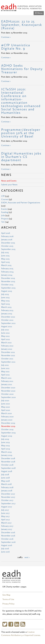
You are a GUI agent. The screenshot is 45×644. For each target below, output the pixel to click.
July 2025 (5, 252)
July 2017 (5, 510)
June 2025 (5, 256)
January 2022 (7, 349)
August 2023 (7, 291)
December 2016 (8, 532)
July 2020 (5, 401)
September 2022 (8, 323)
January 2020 (7, 420)
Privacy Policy (8, 604)
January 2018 (7, 491)
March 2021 (6, 378)
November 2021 (8, 355)
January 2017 (7, 529)
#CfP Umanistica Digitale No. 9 (16, 47)
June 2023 (5, 298)
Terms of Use (8, 599)
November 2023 (8, 281)
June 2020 (6, 404)
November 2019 (8, 426)
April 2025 (5, 262)
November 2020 (8, 391)
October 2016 (7, 539)
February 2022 (7, 346)
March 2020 (6, 413)
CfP (3, 196)
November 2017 (8, 497)
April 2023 (5, 304)
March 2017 (6, 523)
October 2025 (7, 246)
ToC (3, 222)
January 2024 (7, 275)
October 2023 (7, 285)
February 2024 (7, 272)
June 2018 (5, 478)
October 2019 (7, 429)
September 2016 (8, 542)
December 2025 (8, 243)
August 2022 (7, 326)
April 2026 (6, 233)
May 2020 (6, 407)
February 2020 (7, 417)
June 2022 (5, 333)
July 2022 (5, 330)
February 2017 (7, 526)
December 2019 (8, 423)
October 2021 (7, 359)
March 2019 (6, 452)
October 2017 (7, 500)
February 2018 (7, 487)
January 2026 (7, 240)
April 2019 (6, 449)
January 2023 (7, 314)
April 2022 (6, 339)
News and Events (9, 181)
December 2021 (8, 352)
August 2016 (7, 545)
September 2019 (8, 433)
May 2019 (5, 446)
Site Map (6, 595)
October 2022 (7, 320)
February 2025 (7, 269)
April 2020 (6, 410)
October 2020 (7, 394)
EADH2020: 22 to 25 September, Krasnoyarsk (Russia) (22, 25)
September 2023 (8, 288)
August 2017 (7, 507)
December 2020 (8, 388)
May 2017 (5, 516)
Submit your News (9, 185)
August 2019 (7, 436)
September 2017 (8, 504)
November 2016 (8, 536)
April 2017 (5, 520)
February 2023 (7, 310)
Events (4, 209)
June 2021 (5, 368)
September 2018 (8, 468)
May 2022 (5, 336)
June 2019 (5, 442)
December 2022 (8, 317)
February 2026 (7, 236)
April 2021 (5, 375)
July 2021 (5, 365)
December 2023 (8, 278)
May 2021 (5, 372)
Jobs (3, 215)
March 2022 (6, 343)
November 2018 (8, 462)
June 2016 (5, 552)
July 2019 (5, 439)
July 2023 (5, 294)
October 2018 (7, 465)
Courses (5, 199)
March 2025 (6, 265)
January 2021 (7, 384)
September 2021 (8, 362)
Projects (5, 219)
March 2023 (6, 307)
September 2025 (8, 249)
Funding (5, 212)
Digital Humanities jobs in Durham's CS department (21, 157)
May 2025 (5, 259)
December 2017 (8, 494)
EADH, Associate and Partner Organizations (21, 203)
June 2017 (5, 513)
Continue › (6, 37)
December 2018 (8, 458)
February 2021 (7, 381)
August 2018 (7, 471)
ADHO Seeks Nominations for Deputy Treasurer (22, 69)
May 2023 (5, 301)
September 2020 (8, 397)
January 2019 (7, 455)
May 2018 (5, 481)
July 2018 (5, 475)
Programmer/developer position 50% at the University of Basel (21, 133)
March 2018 (6, 484)
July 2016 (5, 549)
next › (27, 557)
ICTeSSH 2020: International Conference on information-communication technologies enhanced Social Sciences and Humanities (21, 101)
